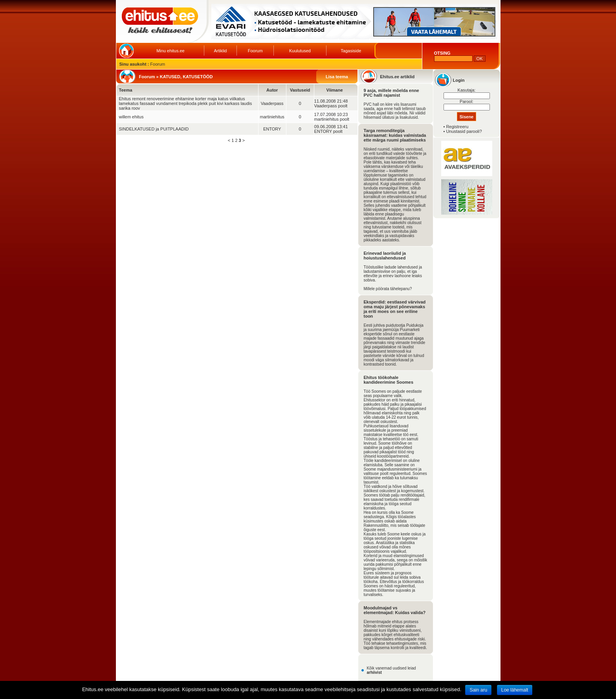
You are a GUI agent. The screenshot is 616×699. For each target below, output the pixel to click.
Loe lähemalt (515, 690)
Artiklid (220, 51)
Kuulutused (300, 51)
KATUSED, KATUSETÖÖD (186, 77)
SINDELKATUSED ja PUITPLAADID (154, 129)
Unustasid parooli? (464, 131)
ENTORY (272, 129)
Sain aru (478, 690)
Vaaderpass (272, 103)
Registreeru (457, 127)
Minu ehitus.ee (170, 51)
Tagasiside (351, 51)
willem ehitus (131, 117)
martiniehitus (272, 117)
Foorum (255, 51)
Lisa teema (337, 77)
